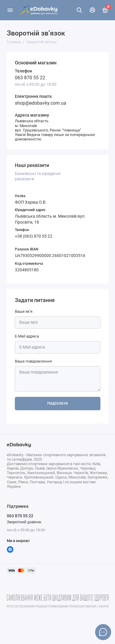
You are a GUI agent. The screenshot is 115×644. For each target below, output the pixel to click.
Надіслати (57, 403)
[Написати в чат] (103, 632)
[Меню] (10, 10)
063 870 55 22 (30, 78)
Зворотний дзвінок (24, 522)
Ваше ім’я (24, 311)
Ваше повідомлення (33, 361)
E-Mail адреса (27, 336)
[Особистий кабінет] (92, 10)
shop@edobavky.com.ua (41, 103)
